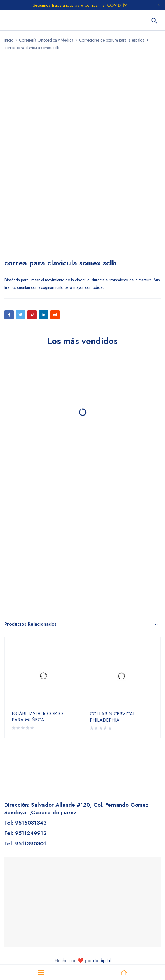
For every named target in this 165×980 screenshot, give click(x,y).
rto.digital (102, 961)
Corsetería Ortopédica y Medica (46, 40)
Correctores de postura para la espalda (112, 40)
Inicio (9, 40)
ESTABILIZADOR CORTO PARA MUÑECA (37, 717)
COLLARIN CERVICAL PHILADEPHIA (112, 717)
